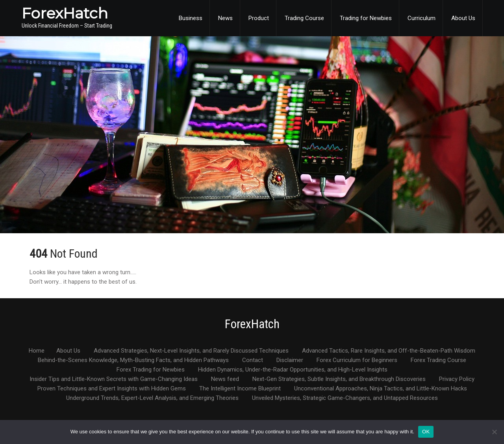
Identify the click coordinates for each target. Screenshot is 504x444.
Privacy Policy (457, 379)
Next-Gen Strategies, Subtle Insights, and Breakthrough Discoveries (339, 379)
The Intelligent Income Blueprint (240, 389)
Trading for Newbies (366, 18)
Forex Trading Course (438, 360)
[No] (494, 432)
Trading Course (304, 18)
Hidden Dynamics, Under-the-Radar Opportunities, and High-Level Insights (293, 370)
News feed (225, 379)
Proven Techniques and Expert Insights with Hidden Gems (112, 389)
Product (259, 18)
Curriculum (422, 18)
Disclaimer (290, 360)
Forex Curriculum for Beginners (357, 360)
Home (37, 351)
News (225, 18)
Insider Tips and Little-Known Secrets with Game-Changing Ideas (114, 379)
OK (426, 432)
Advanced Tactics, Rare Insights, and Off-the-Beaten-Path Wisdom (389, 351)
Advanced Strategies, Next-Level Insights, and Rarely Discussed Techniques (191, 351)
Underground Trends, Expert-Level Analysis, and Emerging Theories (152, 398)
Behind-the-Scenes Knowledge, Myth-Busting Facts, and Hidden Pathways (133, 360)
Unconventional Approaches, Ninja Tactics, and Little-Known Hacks (381, 389)
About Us (463, 18)
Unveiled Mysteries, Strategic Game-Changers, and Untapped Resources (345, 398)
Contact (253, 360)
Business (191, 18)
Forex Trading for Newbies (151, 370)
